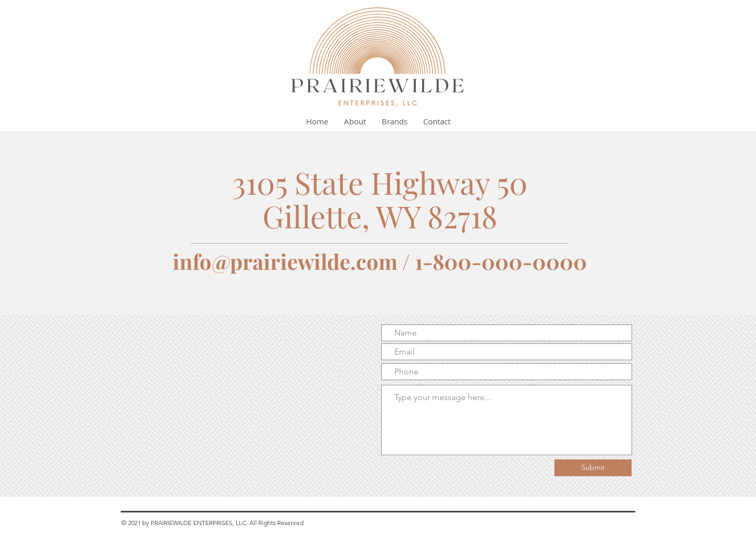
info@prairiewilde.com (285, 261)
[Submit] (593, 468)
